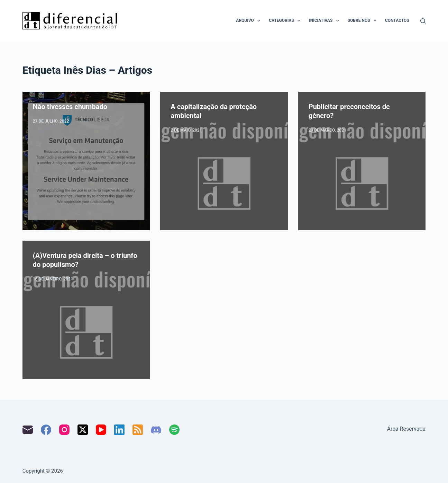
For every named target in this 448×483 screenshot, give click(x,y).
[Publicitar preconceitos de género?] (362, 161)
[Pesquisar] (423, 21)
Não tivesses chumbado (70, 107)
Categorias (286, 21)
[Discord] (156, 430)
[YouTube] (101, 430)
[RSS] (138, 430)
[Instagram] (64, 430)
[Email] (28, 430)
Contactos (397, 20)
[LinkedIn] (119, 430)
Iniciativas (325, 21)
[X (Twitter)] (83, 430)
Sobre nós (363, 21)
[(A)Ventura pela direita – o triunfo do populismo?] (86, 310)
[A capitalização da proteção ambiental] (224, 161)
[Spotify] (174, 430)
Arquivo (249, 21)
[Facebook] (46, 430)
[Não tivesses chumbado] (86, 161)
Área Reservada (406, 429)
